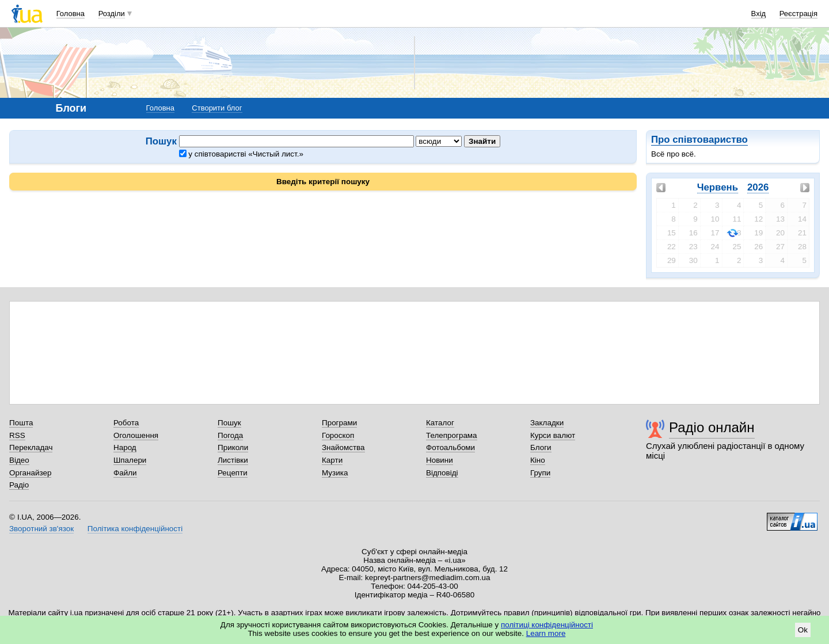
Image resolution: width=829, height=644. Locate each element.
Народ (125, 447)
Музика (335, 473)
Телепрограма (452, 435)
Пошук (229, 423)
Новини (440, 460)
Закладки (547, 423)
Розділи (112, 14)
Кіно (538, 460)
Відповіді (442, 473)
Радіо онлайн (712, 427)
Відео (19, 460)
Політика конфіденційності (135, 529)
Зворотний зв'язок (41, 529)
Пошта (21, 423)
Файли (125, 473)
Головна (71, 14)
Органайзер (30, 473)
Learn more (546, 633)
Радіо (19, 485)
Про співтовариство (699, 140)
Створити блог (217, 108)
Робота (126, 423)
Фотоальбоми (450, 447)
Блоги (541, 447)
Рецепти (233, 473)
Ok (803, 630)
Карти (332, 460)
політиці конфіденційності (547, 625)
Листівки (233, 460)
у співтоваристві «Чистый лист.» (241, 154)
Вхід (759, 14)
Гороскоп (338, 435)
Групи (540, 473)
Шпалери (130, 460)
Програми (339, 423)
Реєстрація (798, 14)
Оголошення (136, 435)
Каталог (440, 423)
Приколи (233, 447)
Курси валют (553, 435)
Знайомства (343, 447)
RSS (17, 435)
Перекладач (31, 447)
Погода (230, 435)
